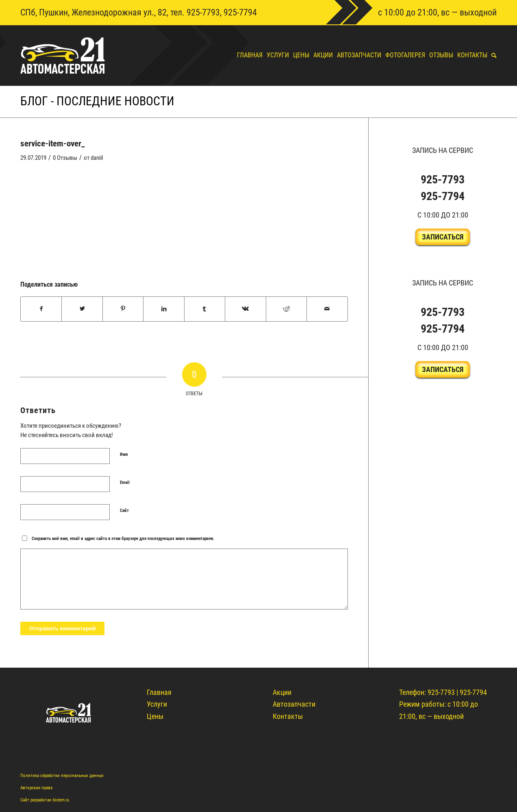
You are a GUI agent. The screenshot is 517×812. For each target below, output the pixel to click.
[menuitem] (248, 55)
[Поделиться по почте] (327, 309)
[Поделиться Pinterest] (123, 309)
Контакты (288, 716)
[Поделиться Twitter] (82, 309)
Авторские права (36, 788)
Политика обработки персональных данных (62, 776)
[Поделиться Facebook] (41, 309)
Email (125, 482)
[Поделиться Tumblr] (205, 309)
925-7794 (240, 12)
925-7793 (203, 12)
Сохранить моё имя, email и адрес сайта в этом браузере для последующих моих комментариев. (123, 539)
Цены (155, 716)
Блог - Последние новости (97, 101)
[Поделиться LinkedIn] (164, 309)
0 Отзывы (65, 158)
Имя (124, 454)
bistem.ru (61, 800)
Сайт (124, 510)
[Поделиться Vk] (245, 309)
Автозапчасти (294, 704)
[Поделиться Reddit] (286, 309)
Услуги (157, 704)
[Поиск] (492, 55)
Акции (282, 692)
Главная (159, 692)
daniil (97, 158)
